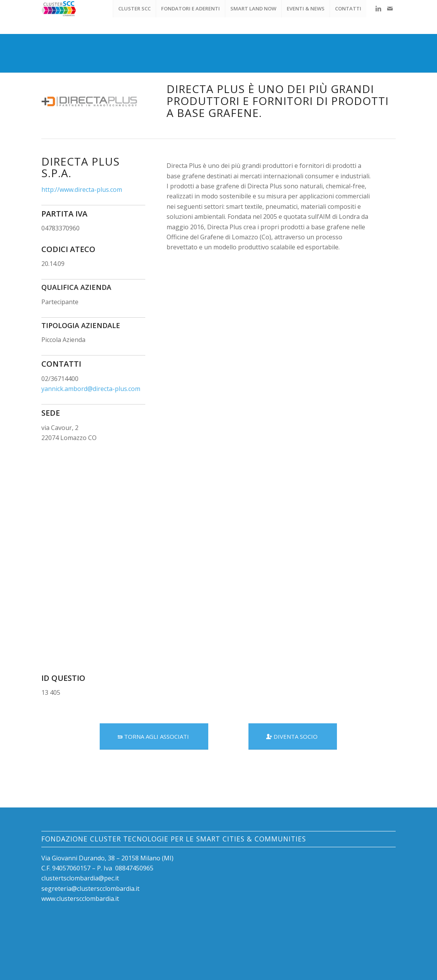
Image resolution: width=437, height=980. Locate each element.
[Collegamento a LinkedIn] (378, 8)
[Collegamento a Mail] (390, 8)
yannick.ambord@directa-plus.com (91, 389)
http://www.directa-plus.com (82, 190)
